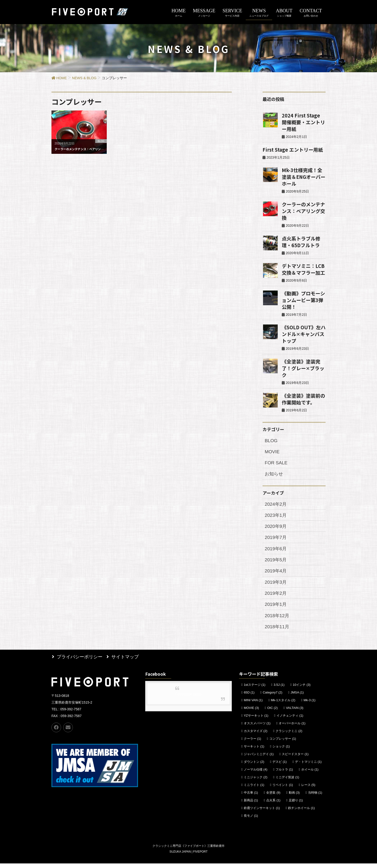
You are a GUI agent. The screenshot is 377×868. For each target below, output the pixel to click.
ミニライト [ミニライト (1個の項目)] (254, 789)
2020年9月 (276, 528)
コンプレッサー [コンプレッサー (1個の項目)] (283, 743)
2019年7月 (276, 540)
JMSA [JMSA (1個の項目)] (297, 697)
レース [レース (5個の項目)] (308, 789)
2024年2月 (276, 505)
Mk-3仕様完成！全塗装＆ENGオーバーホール (304, 177)
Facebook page (188, 699)
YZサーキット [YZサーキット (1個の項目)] (256, 720)
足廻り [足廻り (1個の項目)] (296, 805)
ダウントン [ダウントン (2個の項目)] (254, 766)
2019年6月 (276, 551)
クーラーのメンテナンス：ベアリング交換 (303, 211)
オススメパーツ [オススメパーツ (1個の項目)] (257, 728)
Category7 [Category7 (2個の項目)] (273, 697)
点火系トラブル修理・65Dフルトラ (301, 242)
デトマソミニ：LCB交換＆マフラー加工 (303, 269)
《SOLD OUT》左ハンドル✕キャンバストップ (304, 334)
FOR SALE (277, 464)
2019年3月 (276, 586)
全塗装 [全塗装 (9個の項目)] (273, 797)
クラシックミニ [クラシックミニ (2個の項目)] (289, 735)
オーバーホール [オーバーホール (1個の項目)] (292, 728)
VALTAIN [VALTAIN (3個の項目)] (295, 712)
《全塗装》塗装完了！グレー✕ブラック (303, 368)
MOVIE (273, 452)
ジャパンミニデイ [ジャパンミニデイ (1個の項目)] (259, 759)
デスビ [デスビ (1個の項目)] (280, 766)
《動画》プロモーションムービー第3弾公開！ (303, 300)
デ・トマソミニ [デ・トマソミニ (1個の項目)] (308, 766)
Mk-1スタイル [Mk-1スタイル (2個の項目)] (283, 705)
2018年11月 (278, 631)
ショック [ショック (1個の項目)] (281, 751)
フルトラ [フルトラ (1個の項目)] (284, 774)
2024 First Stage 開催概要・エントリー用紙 (303, 122)
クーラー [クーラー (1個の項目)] (252, 743)
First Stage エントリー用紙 (293, 150)
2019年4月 (276, 574)
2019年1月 (276, 609)
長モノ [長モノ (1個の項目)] (251, 820)
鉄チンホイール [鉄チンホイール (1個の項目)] (301, 813)
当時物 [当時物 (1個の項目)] (315, 797)
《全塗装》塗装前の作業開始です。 (303, 399)
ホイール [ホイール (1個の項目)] (310, 774)
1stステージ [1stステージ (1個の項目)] (255, 689)
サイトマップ (127, 661)
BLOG (272, 441)
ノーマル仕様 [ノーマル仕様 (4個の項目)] (256, 774)
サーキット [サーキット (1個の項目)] (254, 751)
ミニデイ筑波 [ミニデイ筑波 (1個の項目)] (287, 782)
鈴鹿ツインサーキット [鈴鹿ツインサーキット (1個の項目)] (262, 813)
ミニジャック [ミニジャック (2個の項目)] (256, 782)
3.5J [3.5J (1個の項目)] (279, 689)
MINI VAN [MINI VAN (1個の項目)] (253, 705)
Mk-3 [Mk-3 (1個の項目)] (309, 705)
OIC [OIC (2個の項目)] (272, 712)
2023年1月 (276, 517)
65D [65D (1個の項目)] (249, 697)
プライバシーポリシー (80, 661)
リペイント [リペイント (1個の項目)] (283, 789)
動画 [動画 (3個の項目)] (294, 797)
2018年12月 (278, 620)
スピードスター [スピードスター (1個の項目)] (295, 759)
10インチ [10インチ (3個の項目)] (302, 689)
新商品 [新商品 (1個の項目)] (251, 805)
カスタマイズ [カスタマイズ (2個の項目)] (256, 735)
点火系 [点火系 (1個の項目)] (273, 805)
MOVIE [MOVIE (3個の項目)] (251, 712)
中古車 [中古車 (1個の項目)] (251, 797)
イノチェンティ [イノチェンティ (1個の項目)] (290, 720)
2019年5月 (276, 563)
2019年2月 (276, 597)
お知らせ (275, 475)
